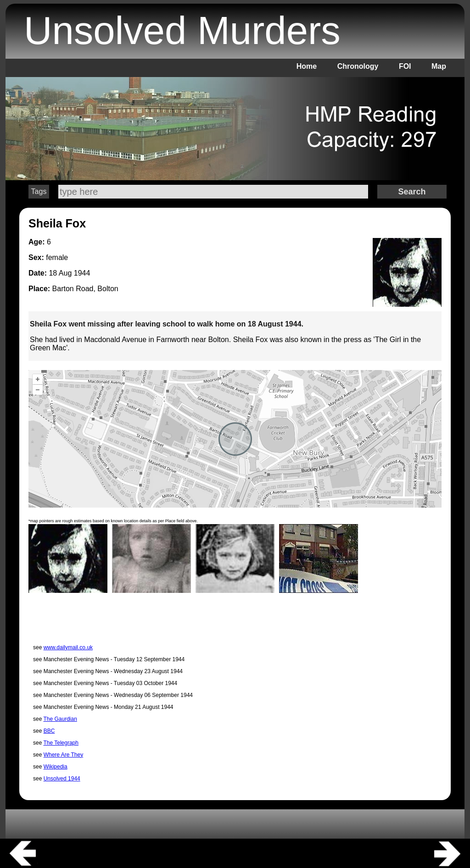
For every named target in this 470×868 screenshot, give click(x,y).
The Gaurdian (60, 719)
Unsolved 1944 (62, 779)
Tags (39, 191)
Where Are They (63, 755)
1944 (82, 273)
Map (439, 66)
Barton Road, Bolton (85, 289)
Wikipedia (56, 767)
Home (307, 66)
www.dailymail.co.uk (68, 647)
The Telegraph (61, 743)
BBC (49, 731)
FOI (405, 66)
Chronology (358, 66)
